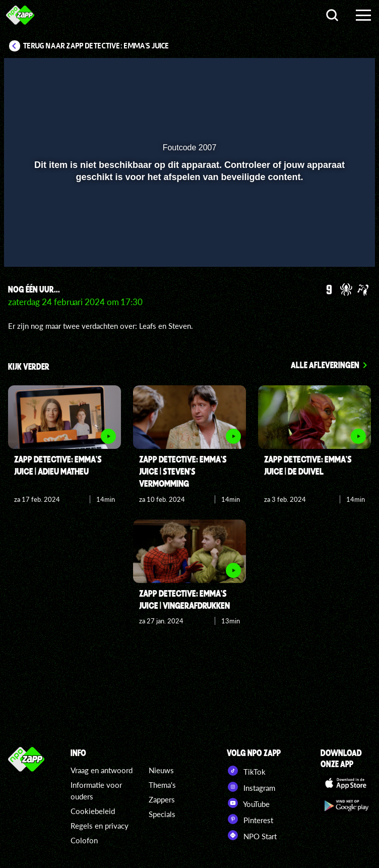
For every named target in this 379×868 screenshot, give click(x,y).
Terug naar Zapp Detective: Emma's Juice (96, 46)
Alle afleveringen (325, 365)
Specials (162, 814)
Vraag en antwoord (102, 770)
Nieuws (161, 770)
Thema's (162, 785)
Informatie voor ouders (96, 791)
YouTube (248, 803)
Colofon (84, 840)
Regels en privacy (100, 826)
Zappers (162, 799)
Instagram (251, 787)
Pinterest (250, 819)
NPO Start (252, 835)
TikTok (246, 771)
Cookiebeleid (93, 811)
